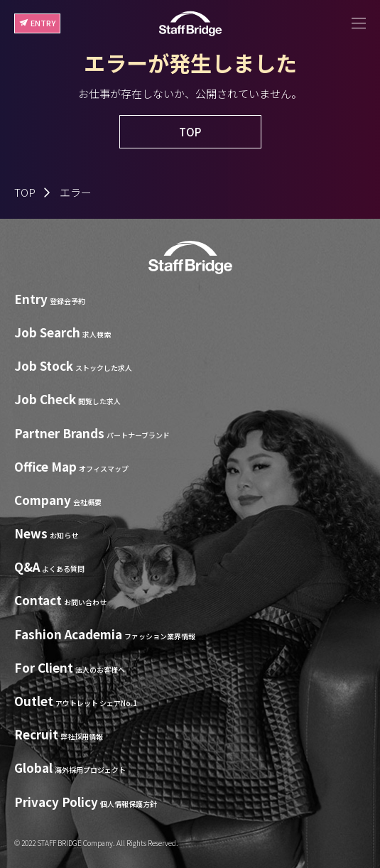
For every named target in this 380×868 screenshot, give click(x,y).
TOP (25, 192)
